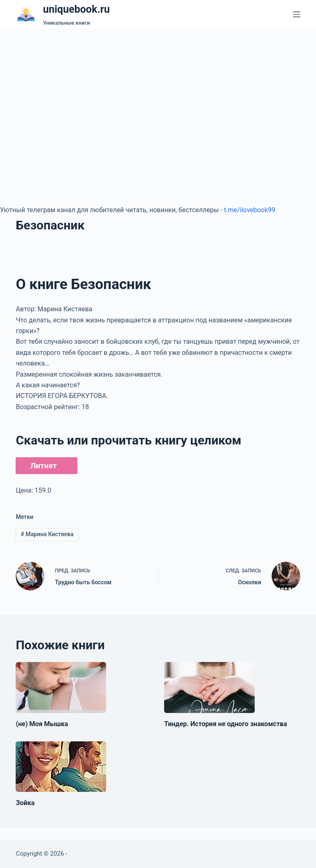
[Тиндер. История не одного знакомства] (209, 687)
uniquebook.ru (76, 9)
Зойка (25, 803)
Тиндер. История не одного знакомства (226, 724)
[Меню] (297, 14)
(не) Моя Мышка (42, 724)
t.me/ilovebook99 (250, 210)
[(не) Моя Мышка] (61, 687)
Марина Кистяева (47, 534)
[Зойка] (61, 767)
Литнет (43, 466)
